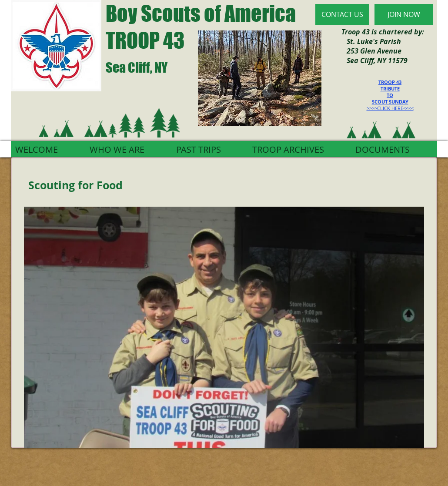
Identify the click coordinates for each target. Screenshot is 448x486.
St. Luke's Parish (371, 41)
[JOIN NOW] (404, 14)
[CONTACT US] (342, 14)
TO (390, 95)
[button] (224, 327)
